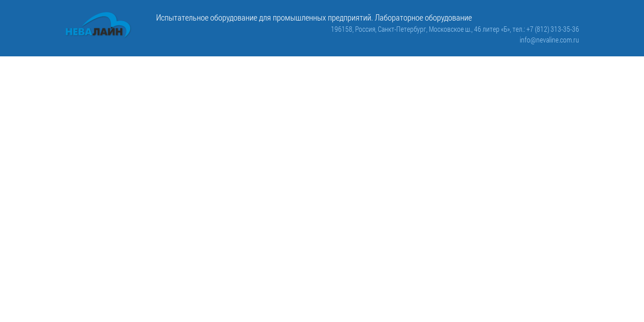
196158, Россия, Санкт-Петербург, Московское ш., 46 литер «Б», (422, 29)
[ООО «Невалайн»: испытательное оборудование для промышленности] (98, 25)
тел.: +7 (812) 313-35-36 (546, 29)
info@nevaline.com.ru (549, 40)
